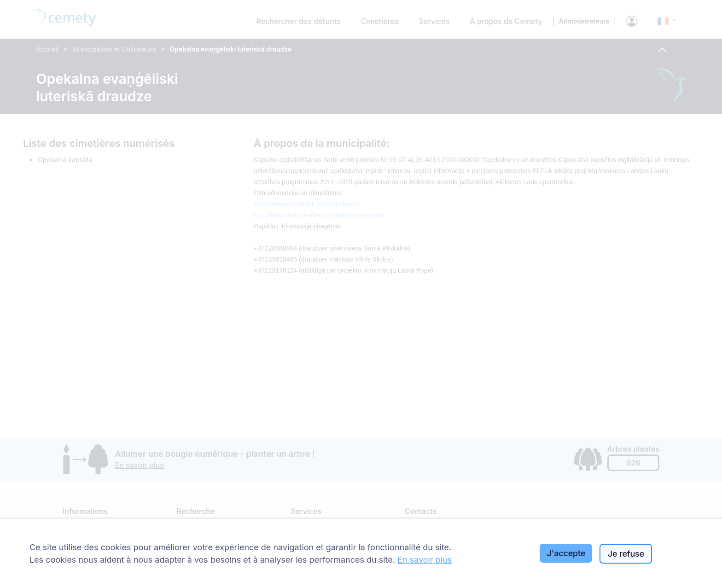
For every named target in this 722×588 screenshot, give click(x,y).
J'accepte (566, 553)
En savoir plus (425, 560)
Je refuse (626, 554)
